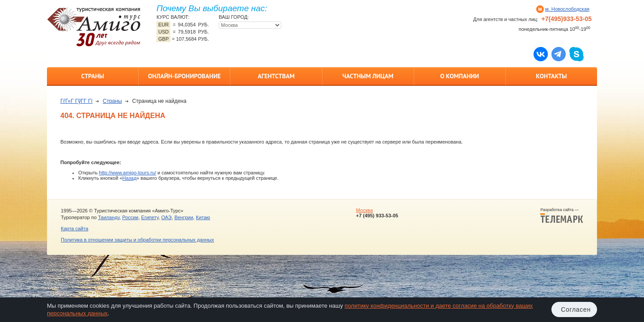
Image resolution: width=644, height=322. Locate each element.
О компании (460, 76)
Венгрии (184, 217)
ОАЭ (166, 217)
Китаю (203, 217)
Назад (130, 178)
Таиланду (109, 217)
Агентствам (276, 76)
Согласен (576, 309)
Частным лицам (368, 76)
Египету (150, 217)
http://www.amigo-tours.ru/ (127, 173)
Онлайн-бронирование (184, 76)
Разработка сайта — (562, 216)
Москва (364, 210)
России (130, 217)
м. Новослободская (567, 9)
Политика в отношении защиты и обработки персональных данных (137, 240)
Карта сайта (74, 229)
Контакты (551, 76)
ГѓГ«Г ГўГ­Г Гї (76, 101)
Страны (92, 76)
